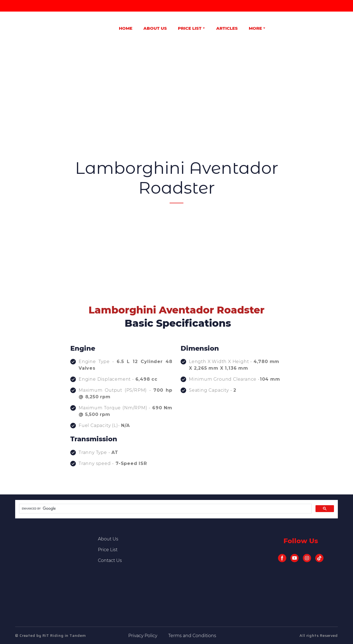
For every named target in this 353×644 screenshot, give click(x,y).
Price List (108, 550)
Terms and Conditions (192, 636)
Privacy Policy (143, 636)
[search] (165, 509)
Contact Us (110, 560)
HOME (126, 28)
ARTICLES (227, 28)
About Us (108, 539)
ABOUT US (155, 28)
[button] (282, 558)
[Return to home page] (31, 28)
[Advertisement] (176, 89)
